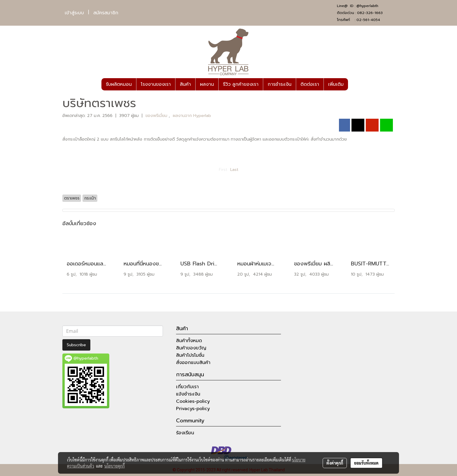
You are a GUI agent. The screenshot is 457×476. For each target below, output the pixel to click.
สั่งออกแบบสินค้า (193, 363)
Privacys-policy (193, 409)
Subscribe (76, 345)
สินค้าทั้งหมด (189, 341)
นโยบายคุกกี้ (115, 466)
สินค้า (185, 84)
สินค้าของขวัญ (191, 348)
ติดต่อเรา (310, 84)
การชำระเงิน (280, 84)
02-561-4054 (368, 20)
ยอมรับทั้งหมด (366, 463)
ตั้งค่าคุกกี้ (335, 463)
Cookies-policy (193, 401)
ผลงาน (207, 84)
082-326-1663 (370, 13)
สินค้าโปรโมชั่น (190, 355)
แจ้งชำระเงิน (188, 394)
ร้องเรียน (185, 433)
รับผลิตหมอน (119, 84)
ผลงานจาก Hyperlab (192, 116)
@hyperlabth (367, 6)
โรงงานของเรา (156, 84)
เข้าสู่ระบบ (74, 13)
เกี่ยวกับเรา (187, 387)
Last (234, 170)
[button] (353, 84)
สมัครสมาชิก (106, 13)
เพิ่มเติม (336, 84)
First (223, 170)
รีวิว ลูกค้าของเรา (241, 84)
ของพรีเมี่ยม (157, 116)
